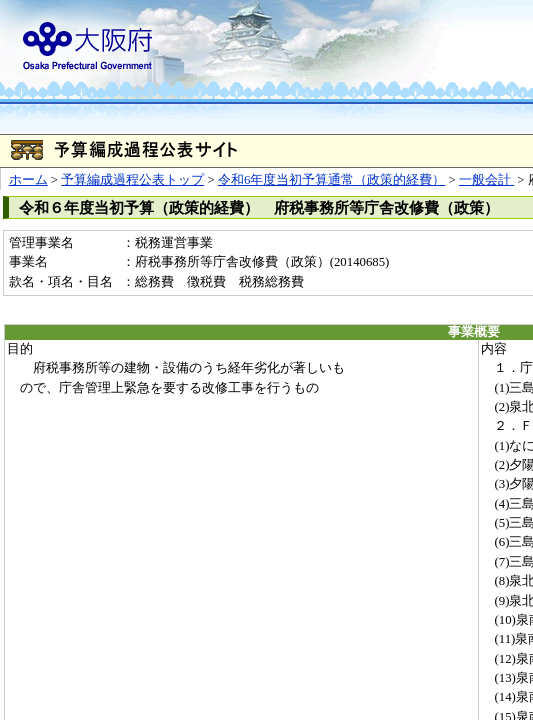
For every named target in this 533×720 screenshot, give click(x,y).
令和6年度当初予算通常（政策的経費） (331, 180)
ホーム (28, 180)
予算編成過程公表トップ (132, 180)
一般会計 (486, 180)
